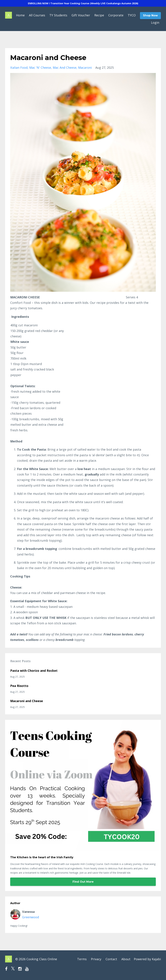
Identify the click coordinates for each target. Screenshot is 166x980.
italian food (19, 68)
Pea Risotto (19, 686)
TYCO (132, 15)
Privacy (96, 959)
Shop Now (150, 15)
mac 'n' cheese (40, 68)
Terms (82, 959)
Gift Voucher (81, 15)
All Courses (37, 15)
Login (155, 23)
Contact (111, 959)
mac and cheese (65, 68)
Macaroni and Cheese (27, 701)
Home (20, 15)
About (126, 959)
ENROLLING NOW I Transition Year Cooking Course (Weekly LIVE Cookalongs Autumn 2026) (83, 3)
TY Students (58, 15)
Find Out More (83, 882)
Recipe (99, 15)
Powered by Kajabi (147, 959)
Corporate (116, 15)
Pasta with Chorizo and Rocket (34, 671)
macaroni (85, 68)
